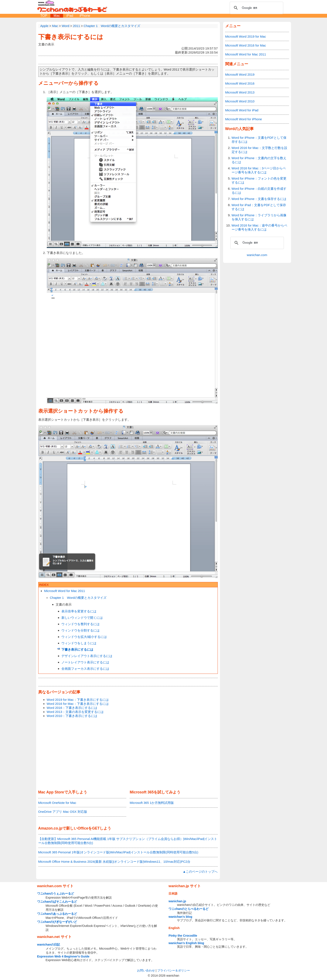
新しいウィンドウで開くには (82, 618)
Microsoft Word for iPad (242, 110)
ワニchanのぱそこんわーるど (57, 902)
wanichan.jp (177, 901)
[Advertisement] (128, 754)
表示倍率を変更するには (79, 611)
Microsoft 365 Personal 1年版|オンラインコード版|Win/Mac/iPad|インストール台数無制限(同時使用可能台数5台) (118, 852)
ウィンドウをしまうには (79, 643)
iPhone (85, 16)
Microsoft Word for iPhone (244, 119)
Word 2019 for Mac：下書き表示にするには (78, 700)
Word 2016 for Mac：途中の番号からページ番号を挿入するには (259, 227)
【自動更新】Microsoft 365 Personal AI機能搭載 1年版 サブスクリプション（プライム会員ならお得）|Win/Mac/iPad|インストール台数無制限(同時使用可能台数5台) (128, 841)
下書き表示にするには (71, 37)
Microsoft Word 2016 (240, 83)
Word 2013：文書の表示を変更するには (75, 712)
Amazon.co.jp (50, 828)
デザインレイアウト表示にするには (87, 656)
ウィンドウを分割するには (81, 630)
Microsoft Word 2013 (240, 92)
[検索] (256, 8)
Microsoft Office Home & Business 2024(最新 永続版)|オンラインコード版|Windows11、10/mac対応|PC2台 (114, 862)
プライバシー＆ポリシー (174, 970)
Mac (57, 16)
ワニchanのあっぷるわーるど (57, 914)
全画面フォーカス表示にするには (85, 669)
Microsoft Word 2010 (240, 101)
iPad (70, 16)
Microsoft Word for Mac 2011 (65, 591)
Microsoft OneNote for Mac (57, 803)
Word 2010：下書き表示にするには (72, 716)
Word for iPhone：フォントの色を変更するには (259, 180)
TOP (44, 16)
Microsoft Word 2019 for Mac (246, 36)
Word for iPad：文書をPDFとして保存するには (259, 207)
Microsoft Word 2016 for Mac (246, 45)
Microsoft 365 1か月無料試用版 (152, 803)
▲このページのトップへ (200, 872)
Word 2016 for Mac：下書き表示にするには (78, 704)
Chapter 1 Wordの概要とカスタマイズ (78, 598)
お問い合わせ (146, 970)
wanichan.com (257, 255)
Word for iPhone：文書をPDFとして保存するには (259, 140)
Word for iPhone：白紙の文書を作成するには (259, 191)
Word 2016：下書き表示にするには (72, 708)
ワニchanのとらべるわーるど (188, 909)
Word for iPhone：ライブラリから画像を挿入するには (259, 217)
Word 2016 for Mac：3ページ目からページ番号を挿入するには (259, 170)
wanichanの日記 (49, 945)
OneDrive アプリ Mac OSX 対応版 (63, 812)
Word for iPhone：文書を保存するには (259, 199)
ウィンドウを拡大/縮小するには (84, 637)
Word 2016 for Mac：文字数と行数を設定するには (259, 150)
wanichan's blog (180, 917)
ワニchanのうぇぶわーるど (56, 894)
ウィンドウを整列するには (81, 624)
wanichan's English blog (186, 943)
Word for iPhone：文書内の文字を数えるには (259, 160)
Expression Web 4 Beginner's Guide (63, 956)
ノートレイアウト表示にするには (85, 662)
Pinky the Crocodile (183, 936)
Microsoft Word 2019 (240, 74)
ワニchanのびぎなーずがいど (57, 922)
